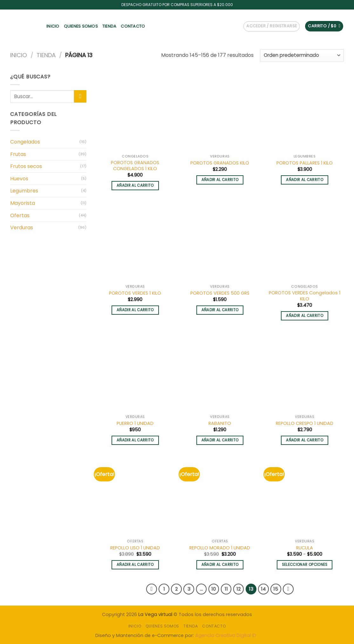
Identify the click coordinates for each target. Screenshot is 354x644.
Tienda (109, 26)
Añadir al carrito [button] (135, 185)
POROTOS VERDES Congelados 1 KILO (305, 296)
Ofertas (20, 215)
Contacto (133, 26)
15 (276, 589)
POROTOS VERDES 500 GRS (220, 293)
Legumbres (24, 191)
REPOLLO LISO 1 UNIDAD (135, 548)
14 (263, 589)
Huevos (19, 179)
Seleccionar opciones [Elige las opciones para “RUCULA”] (305, 565)
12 (238, 589)
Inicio (19, 55)
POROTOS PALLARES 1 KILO (305, 163)
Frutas (18, 154)
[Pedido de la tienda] (302, 55)
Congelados (25, 142)
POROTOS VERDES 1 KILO (135, 293)
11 (226, 589)
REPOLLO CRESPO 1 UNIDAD (305, 423)
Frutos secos (26, 166)
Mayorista (23, 203)
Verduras (22, 228)
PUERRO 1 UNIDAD (135, 423)
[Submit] (80, 96)
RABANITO (220, 423)
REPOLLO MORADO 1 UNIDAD (220, 548)
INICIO (53, 26)
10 (214, 589)
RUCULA (305, 548)
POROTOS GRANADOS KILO (220, 163)
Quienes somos (81, 26)
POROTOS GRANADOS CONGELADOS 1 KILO (135, 166)
